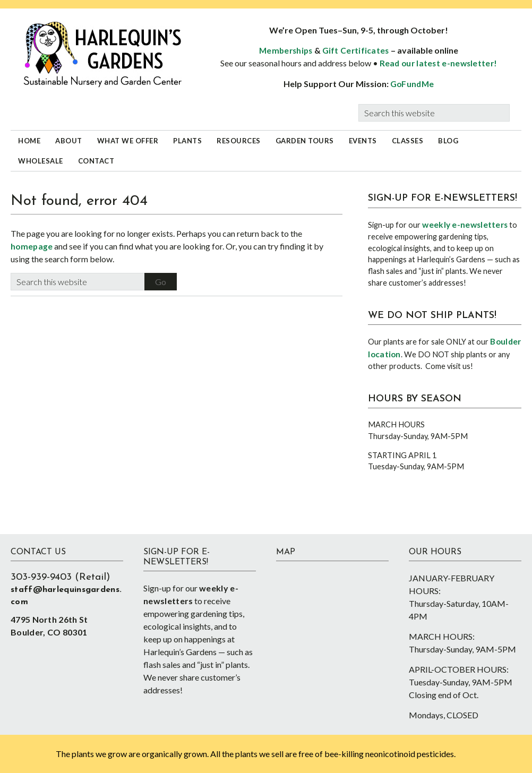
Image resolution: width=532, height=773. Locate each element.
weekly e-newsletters (465, 225)
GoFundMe (412, 84)
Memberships (286, 50)
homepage (32, 246)
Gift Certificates (356, 50)
